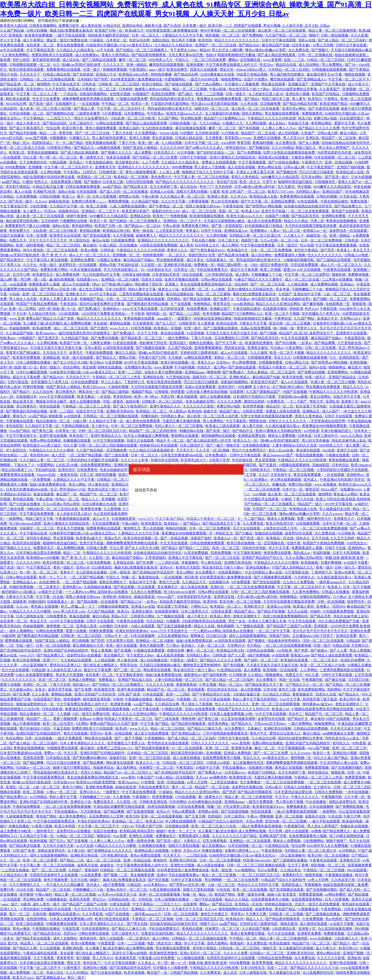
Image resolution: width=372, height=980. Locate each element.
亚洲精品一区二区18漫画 (120, 279)
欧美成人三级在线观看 (223, 426)
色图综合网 (176, 650)
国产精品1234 (131, 602)
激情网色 (44, 84)
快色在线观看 (50, 406)
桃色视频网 (226, 626)
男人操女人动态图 (23, 299)
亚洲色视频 (195, 65)
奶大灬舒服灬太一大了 (78, 606)
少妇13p (127, 826)
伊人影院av (178, 411)
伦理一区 (354, 772)
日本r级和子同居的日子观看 (255, 397)
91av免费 (120, 836)
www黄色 (128, 777)
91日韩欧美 (230, 133)
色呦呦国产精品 (92, 299)
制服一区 (129, 577)
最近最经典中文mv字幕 (325, 74)
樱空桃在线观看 (283, 79)
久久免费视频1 (146, 133)
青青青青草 (66, 958)
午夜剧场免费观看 (100, 353)
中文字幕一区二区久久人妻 (37, 94)
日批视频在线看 (177, 826)
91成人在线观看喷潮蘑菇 (35, 675)
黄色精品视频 (90, 231)
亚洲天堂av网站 (294, 109)
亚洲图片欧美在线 (238, 563)
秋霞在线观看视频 (310, 455)
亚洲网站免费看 (334, 216)
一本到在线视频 (357, 792)
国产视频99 (92, 182)
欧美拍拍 (206, 40)
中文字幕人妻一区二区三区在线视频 (202, 177)
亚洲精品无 (311, 411)
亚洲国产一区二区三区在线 (216, 45)
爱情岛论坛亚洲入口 (66, 665)
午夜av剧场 (218, 89)
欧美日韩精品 (153, 84)
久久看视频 (122, 797)
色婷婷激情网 (153, 255)
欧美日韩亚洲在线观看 (27, 69)
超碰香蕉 (20, 602)
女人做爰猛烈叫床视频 (223, 113)
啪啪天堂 (233, 445)
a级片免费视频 (259, 655)
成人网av (220, 367)
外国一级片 (48, 265)
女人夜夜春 (206, 323)
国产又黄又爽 (195, 816)
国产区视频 (123, 650)
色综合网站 (72, 367)
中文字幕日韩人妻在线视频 (47, 260)
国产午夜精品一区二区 (166, 206)
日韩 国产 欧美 (129, 694)
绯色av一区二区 (68, 499)
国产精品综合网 (186, 74)
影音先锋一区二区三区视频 (290, 323)
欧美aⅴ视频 (90, 250)
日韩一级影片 (236, 94)
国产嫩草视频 (313, 304)
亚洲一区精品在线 (138, 860)
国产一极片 (215, 445)
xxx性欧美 (311, 431)
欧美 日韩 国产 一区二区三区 (244, 192)
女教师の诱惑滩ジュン (89, 201)
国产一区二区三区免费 (271, 753)
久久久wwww (333, 514)
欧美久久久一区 (246, 440)
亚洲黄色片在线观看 (352, 333)
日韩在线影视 (53, 709)
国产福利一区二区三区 (261, 660)
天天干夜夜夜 (44, 958)
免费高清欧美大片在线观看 (53, 55)
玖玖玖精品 (155, 621)
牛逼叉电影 (62, 728)
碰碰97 (161, 831)
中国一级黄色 (113, 401)
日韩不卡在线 (212, 231)
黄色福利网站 (82, 226)
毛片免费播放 (251, 782)
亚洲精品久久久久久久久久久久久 (144, 167)
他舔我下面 (250, 240)
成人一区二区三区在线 (199, 211)
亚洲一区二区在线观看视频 (162, 816)
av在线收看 (73, 416)
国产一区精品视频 (175, 538)
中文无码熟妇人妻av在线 (264, 572)
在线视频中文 (66, 104)
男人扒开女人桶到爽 (228, 50)
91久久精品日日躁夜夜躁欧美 (152, 450)
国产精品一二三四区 (185, 314)
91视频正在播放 (109, 260)
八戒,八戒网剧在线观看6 (128, 206)
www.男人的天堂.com (69, 611)
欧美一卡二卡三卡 (53, 577)
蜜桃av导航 (108, 265)
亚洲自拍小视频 (298, 94)
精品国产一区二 (39, 719)
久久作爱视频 (124, 235)
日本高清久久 (164, 152)
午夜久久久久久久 (305, 797)
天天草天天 (185, 450)
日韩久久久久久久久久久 (288, 421)
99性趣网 (245, 387)
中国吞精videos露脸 (293, 397)
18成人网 (80, 421)
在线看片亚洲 (220, 460)
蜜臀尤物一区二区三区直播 (256, 514)
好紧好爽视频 (331, 563)
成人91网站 (230, 245)
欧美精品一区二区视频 (132, 177)
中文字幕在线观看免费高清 (44, 777)
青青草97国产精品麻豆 (23, 353)
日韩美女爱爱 (253, 411)
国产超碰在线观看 (179, 84)
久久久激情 (259, 353)
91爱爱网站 (45, 465)
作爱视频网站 (175, 79)
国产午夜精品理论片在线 (212, 694)
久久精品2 (256, 675)
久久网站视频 (256, 123)
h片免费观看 (113, 113)
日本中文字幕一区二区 (202, 143)
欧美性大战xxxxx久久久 (185, 113)
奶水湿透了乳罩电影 (312, 406)
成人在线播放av (87, 55)
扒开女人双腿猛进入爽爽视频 (147, 436)
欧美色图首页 (152, 523)
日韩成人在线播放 (336, 592)
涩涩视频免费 (271, 104)
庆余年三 (296, 714)
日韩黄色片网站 (60, 148)
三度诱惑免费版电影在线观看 (142, 294)
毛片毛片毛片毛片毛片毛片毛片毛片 (321, 631)
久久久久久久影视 (135, 460)
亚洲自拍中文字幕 (308, 294)
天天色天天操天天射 (346, 728)
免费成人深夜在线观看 (283, 411)
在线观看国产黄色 (47, 699)
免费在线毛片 (104, 802)
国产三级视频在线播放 (221, 328)
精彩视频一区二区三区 (223, 35)
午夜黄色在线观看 (337, 270)
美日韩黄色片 (66, 392)
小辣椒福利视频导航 (299, 260)
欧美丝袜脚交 (177, 69)
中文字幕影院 (236, 421)
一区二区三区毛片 (325, 660)
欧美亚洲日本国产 (136, 211)
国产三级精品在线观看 (100, 60)
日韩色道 (89, 84)
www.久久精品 (351, 436)
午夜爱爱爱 (107, 943)
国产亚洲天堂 (49, 338)
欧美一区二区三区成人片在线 (23, 148)
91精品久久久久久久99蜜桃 (30, 611)
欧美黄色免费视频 (39, 35)
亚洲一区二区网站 (23, 309)
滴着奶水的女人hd (166, 211)
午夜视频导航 (313, 680)
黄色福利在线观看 (356, 904)
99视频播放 (58, 138)
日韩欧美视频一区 (183, 123)
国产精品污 (22, 392)
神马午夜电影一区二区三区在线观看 (228, 30)
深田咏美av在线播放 (274, 157)
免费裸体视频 (359, 275)
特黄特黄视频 (34, 387)
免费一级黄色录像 (141, 841)
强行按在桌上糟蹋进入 (101, 665)
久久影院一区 (152, 265)
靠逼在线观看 (44, 494)
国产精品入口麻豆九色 (205, 728)
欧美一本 (141, 397)
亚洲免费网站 (338, 372)
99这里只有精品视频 (252, 74)
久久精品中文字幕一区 (67, 206)
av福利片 (362, 504)
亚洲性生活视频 (141, 836)
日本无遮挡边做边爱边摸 (294, 792)
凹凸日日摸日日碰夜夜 (317, 172)
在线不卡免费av (256, 79)
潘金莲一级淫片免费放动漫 (67, 40)
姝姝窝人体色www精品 (153, 89)
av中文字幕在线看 (146, 709)
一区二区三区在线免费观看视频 (324, 528)
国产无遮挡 (99, 328)
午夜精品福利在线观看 (41, 953)
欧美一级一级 (149, 143)
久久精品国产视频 (256, 929)
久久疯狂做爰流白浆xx (283, 426)
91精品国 (353, 641)
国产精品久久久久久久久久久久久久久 (185, 182)
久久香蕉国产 (330, 89)
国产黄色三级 (43, 431)
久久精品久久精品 (277, 694)
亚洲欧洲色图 (73, 948)
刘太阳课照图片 (352, 118)
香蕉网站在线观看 (185, 436)
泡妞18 (211, 55)
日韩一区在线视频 (331, 602)
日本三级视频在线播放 (34, 362)
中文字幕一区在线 (50, 597)
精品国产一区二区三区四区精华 (153, 431)
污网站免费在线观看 (94, 933)
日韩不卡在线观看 (339, 416)
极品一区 (206, 894)
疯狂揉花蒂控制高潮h (23, 221)
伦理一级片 (92, 69)
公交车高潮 (363, 675)
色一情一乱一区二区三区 (59, 157)
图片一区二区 (183, 787)
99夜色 (26, 904)
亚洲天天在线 (347, 450)
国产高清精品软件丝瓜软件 (154, 572)
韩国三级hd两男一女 (233, 265)
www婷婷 (228, 143)
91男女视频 (208, 685)
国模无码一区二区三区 (212, 109)
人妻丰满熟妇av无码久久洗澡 (295, 445)
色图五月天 (18, 240)
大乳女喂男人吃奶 (120, 641)
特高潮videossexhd (257, 860)
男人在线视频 (154, 528)
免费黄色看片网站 (195, 226)
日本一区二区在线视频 (53, 645)
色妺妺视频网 (20, 328)
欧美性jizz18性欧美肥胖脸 (96, 782)
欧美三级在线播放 (30, 924)
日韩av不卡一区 (117, 636)
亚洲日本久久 (90, 792)
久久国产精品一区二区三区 (286, 35)
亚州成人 (76, 162)
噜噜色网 (214, 372)
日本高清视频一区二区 (27, 113)
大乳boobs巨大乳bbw (270, 724)
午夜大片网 (352, 816)
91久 (57, 65)
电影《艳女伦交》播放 (165, 943)
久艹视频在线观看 (171, 616)
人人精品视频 (172, 143)
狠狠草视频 (314, 875)
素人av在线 (23, 192)
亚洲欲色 (110, 597)
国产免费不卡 (224, 299)
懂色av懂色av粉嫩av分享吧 (266, 50)
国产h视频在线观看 (151, 348)
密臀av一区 (53, 753)
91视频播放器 (57, 899)
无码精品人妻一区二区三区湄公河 (255, 235)
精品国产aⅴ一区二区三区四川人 (128, 772)
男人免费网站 (333, 65)
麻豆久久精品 (126, 353)
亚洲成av (347, 284)
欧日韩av (97, 362)
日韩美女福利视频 (136, 275)
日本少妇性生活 (253, 968)
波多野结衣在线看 (299, 533)
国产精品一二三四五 (195, 548)
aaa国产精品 (11, 182)
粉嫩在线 (280, 484)
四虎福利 (215, 816)
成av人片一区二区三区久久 (90, 255)
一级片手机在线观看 (70, 35)
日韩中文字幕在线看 (351, 45)
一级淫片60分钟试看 (203, 79)
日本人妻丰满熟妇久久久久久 (83, 743)
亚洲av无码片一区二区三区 (127, 890)
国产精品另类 (321, 616)
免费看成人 (107, 680)
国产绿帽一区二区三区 (331, 299)
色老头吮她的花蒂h (296, 299)
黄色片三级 (287, 689)
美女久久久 (283, 357)
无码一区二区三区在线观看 (324, 641)
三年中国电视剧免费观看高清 (226, 733)
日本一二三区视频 (132, 943)
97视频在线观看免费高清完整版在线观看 (323, 709)
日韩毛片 (90, 172)
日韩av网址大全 (297, 362)
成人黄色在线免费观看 (143, 421)
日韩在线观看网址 (96, 929)
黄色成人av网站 (346, 494)
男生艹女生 (237, 621)
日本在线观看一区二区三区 (335, 157)
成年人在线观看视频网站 (248, 636)
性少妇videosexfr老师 (26, 523)
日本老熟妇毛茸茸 (166, 275)
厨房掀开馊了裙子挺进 (320, 699)
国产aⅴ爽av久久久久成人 (205, 148)
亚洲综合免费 (360, 631)
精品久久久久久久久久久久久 (237, 40)
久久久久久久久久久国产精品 (235, 836)
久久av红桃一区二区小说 (280, 240)
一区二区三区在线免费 (209, 60)
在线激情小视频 (261, 768)
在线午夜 (294, 543)
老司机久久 (341, 743)
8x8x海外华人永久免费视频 (328, 846)
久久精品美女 (291, 870)
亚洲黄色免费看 (310, 933)
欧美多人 (344, 250)
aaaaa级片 (165, 318)
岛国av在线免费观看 (256, 328)
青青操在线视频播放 (43, 152)
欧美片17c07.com (281, 192)
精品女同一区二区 (280, 406)
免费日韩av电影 (326, 118)
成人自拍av (277, 123)
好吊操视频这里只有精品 (264, 226)
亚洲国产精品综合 (343, 377)
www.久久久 (119, 328)
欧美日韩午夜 (73, 128)
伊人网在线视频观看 (286, 480)
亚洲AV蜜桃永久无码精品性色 (233, 157)
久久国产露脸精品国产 (263, 392)
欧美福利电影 (353, 821)
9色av (96, 284)
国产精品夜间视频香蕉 (149, 55)
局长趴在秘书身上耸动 (349, 440)
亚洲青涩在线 (224, 597)
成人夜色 (186, 245)
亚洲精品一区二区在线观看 (251, 841)
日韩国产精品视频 (184, 973)
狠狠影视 (360, 304)
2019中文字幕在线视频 (141, 362)
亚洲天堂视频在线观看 (182, 279)
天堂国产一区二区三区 (270, 509)
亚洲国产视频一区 (357, 953)
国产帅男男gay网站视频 (264, 206)
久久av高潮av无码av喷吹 (62, 504)
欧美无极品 (86, 397)
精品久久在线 (205, 626)
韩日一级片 (76, 977)
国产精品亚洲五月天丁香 (222, 523)
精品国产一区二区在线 (259, 133)
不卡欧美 (138, 314)
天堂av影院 (93, 348)
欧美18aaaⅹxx (46, 333)
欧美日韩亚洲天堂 (280, 523)
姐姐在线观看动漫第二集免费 (346, 885)
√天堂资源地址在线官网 (327, 421)
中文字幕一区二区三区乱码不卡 (121, 109)
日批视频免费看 (123, 240)
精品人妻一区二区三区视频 (76, 894)
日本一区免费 (37, 235)
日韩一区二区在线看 (321, 348)
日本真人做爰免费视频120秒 (232, 714)
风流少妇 (305, 118)
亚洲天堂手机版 (274, 211)
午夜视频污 (141, 797)
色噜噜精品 (202, 304)
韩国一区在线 (290, 680)
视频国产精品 (142, 392)
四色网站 (174, 299)
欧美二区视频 (97, 206)
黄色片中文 (259, 733)
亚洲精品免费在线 (252, 436)
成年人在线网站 (66, 938)
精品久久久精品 (296, 221)
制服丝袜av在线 (192, 431)
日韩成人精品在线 (57, 74)
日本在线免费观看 (85, 382)
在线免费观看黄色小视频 (222, 758)
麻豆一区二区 (265, 748)
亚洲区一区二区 (35, 685)
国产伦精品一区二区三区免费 (155, 157)
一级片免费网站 (177, 338)
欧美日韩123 (349, 948)
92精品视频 (58, 162)
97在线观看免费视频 (339, 611)
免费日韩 (7, 890)
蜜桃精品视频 (120, 323)
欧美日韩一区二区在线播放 (329, 855)
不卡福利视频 (185, 367)
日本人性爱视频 (105, 196)
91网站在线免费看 (110, 123)
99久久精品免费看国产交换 (339, 621)
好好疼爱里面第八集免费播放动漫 (172, 30)
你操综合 (125, 597)
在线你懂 (40, 914)
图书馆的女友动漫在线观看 (169, 743)
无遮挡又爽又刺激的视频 (182, 421)
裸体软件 (160, 860)
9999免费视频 (16, 167)
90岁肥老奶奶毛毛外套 (335, 152)
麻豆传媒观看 (187, 397)
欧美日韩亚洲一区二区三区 (64, 563)
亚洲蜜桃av (259, 231)
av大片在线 (84, 846)
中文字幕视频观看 (253, 162)
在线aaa (85, 719)
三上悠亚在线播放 (224, 782)
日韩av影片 (273, 787)
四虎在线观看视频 (162, 807)
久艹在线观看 (181, 304)
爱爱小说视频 (76, 631)
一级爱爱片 (183, 318)
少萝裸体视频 (199, 201)
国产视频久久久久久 (117, 152)
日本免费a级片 (217, 455)
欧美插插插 (310, 563)
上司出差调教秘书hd (173, 636)
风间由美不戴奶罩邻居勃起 (109, 35)
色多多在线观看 (119, 157)
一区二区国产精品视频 (85, 455)
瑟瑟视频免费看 (360, 865)
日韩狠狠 (162, 392)
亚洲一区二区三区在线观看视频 (276, 704)
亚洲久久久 (9, 909)
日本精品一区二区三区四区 (289, 69)
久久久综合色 (43, 392)
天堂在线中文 (281, 475)
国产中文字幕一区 (255, 201)
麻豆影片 (355, 367)
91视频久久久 (233, 123)
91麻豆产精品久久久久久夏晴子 (259, 279)
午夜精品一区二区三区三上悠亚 (117, 377)
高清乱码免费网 (164, 94)
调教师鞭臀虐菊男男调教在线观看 (88, 99)
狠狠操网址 (337, 367)
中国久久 (183, 60)
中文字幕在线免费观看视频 (336, 245)
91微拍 (28, 182)
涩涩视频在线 (251, 60)
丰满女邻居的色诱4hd (132, 631)
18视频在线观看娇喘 (294, 465)
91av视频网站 (245, 870)
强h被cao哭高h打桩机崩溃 (81, 65)
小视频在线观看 (338, 455)
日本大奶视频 (361, 177)
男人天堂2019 (293, 138)
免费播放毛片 (166, 836)
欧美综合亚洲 (227, 323)
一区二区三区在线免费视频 (284, 782)
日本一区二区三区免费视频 (322, 240)
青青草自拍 (222, 304)
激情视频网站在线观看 (219, 436)
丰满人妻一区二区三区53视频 (333, 382)
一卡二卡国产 (297, 401)
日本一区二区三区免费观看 (210, 528)
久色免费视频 (27, 196)
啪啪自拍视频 (177, 528)
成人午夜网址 (34, 40)
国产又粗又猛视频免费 (175, 626)
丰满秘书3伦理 (45, 192)
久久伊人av (239, 196)
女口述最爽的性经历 (249, 763)
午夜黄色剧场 (233, 206)
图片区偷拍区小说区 (35, 728)
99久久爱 (30, 157)
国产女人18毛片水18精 (71, 362)
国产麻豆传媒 (336, 680)
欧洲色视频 (39, 841)
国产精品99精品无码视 (300, 104)
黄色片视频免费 (152, 645)
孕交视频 (304, 187)
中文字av (282, 797)
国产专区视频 (159, 880)
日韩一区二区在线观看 (181, 914)
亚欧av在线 (307, 40)
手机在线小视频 (204, 240)
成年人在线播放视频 (216, 397)
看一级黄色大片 (92, 157)
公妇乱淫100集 (67, 465)
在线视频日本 (27, 397)
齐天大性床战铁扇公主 (121, 270)
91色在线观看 (87, 192)
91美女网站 (294, 348)
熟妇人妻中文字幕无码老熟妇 (255, 699)
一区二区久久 (176, 255)
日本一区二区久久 (146, 35)
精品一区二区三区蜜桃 (214, 294)
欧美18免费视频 (84, 943)
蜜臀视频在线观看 (19, 641)
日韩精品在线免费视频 (311, 728)
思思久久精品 (91, 772)
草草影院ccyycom (238, 138)
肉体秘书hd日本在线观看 (159, 445)
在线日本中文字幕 (143, 582)
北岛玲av (223, 362)
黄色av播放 (22, 929)
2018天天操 (25, 890)
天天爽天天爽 (256, 914)
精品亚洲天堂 (23, 401)
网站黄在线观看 (274, 84)
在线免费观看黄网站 (96, 465)
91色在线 (335, 816)
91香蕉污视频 (42, 826)
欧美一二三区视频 (210, 94)
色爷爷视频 (211, 314)
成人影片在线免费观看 (265, 221)
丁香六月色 (127, 143)
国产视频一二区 (116, 875)
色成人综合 (55, 973)
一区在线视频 (89, 104)
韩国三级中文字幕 (40, 519)
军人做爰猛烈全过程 (335, 509)
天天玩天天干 (30, 74)
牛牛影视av (156, 113)
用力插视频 (80, 641)
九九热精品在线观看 (76, 660)
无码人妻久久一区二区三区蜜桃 (179, 426)
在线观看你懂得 (275, 309)
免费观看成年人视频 (290, 255)
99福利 (316, 611)
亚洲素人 (172, 284)
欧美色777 (161, 216)
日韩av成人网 (328, 133)
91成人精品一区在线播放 (119, 245)
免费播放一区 (205, 265)
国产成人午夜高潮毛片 (27, 128)
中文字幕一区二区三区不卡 (349, 79)
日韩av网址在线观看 (217, 279)
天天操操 (175, 357)
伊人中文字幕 (11, 40)
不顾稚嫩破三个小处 (267, 275)
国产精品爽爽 (325, 343)
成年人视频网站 (22, 631)
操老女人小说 (169, 289)
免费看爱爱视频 (317, 768)
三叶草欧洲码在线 (219, 275)
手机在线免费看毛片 (213, 270)
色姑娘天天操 (299, 123)
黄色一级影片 (50, 367)
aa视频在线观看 (109, 148)
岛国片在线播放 (12, 235)
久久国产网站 (169, 118)
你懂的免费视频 (22, 587)
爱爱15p (289, 270)
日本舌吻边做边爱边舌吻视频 (39, 553)
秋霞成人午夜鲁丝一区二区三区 (93, 89)
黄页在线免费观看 (71, 45)
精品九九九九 (354, 387)
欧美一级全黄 (222, 870)
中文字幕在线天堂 (66, 84)
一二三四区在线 (167, 563)
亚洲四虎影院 (349, 357)
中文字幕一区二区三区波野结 (307, 275)
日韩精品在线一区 (122, 899)
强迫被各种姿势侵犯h (284, 641)
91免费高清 (276, 401)
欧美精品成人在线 (350, 172)
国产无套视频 (78, 841)
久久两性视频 (217, 235)
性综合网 (53, 128)
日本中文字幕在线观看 (279, 40)
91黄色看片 (72, 968)
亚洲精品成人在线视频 (152, 851)
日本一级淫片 (288, 245)
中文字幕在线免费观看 (258, 245)
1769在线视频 (186, 797)
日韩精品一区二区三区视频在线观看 (47, 79)
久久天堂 (203, 450)
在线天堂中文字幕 (347, 397)
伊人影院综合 (80, 240)
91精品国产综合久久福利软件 (221, 821)
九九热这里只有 (343, 880)
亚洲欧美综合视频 (278, 728)
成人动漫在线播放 (187, 758)
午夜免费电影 (331, 909)
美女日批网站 (321, 397)
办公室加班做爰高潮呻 (111, 514)
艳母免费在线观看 (278, 553)
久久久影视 (359, 35)
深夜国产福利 (201, 538)
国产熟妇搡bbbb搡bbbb (90, 758)
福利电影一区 (157, 314)
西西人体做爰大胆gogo (203, 206)
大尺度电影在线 (350, 343)
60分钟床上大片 (161, 60)
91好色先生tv (357, 543)
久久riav (23, 606)
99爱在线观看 (120, 904)
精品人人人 (90, 499)
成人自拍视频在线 (154, 660)
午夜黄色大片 (312, 162)
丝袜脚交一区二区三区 (37, 528)
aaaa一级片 (157, 69)
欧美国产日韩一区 (109, 30)
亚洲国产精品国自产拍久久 (263, 558)
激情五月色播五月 (215, 914)
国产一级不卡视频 (129, 738)
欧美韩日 (315, 99)
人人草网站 (309, 670)
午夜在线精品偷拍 (99, 162)
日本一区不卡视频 (357, 587)
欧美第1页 (17, 152)
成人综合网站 (309, 65)
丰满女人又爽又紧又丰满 (255, 172)
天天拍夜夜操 (91, 811)
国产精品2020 (249, 45)
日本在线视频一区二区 (246, 846)
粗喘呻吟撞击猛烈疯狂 (296, 182)
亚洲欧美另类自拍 (120, 411)
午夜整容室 (283, 318)
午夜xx (253, 816)
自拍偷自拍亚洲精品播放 (213, 318)
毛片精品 (254, 645)
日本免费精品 (135, 113)
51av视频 (259, 494)
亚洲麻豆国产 (299, 84)
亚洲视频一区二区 (356, 89)
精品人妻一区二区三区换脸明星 (333, 30)
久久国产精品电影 (90, 450)
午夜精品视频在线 (76, 426)
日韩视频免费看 (260, 357)
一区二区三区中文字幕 (273, 631)
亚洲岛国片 (178, 343)
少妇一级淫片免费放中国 (269, 265)
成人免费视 (143, 152)
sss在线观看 (18, 284)
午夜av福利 (131, 523)
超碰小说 (274, 894)
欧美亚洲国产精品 (334, 104)
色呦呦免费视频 (115, 69)
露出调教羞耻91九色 (88, 645)
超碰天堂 (211, 411)
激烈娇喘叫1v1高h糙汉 (19, 592)
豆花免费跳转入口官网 (232, 338)
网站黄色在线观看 (158, 670)
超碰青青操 (264, 909)
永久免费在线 (299, 50)
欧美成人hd (251, 211)
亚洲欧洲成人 (240, 377)
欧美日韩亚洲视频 (27, 660)
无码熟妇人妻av (308, 192)
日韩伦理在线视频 (140, 182)
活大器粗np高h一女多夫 (28, 689)
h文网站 (82, 724)
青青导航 (66, 133)
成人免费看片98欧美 (16, 831)
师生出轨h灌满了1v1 (17, 470)
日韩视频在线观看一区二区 (30, 65)
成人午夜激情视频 (27, 724)
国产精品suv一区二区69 (143, 226)
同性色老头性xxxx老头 (343, 738)
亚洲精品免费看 (283, 201)
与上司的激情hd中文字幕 (101, 275)
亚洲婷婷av (112, 309)
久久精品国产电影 (146, 201)
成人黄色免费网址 (73, 816)
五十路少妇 (76, 851)
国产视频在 (257, 641)
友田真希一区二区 (41, 45)
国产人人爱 (339, 650)
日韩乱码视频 (50, 196)
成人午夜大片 (359, 84)
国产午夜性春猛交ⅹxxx (208, 250)
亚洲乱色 (332, 401)
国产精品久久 (84, 148)
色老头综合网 (140, 40)
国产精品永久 (349, 694)
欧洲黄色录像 (91, 509)
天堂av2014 (191, 851)
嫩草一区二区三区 (133, 60)
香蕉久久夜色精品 (116, 55)
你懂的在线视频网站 (315, 597)
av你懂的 (106, 626)
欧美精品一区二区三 (152, 411)
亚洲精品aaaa (195, 372)
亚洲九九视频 (140, 138)
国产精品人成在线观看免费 (147, 123)
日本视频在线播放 (256, 445)
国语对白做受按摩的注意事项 (295, 89)
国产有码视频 (249, 128)
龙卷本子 (67, 572)
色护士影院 (22, 60)
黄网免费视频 (119, 201)
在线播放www (351, 489)
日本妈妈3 (85, 79)
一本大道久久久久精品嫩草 (64, 885)
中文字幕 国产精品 (170, 519)
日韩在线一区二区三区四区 (183, 763)
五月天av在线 (298, 611)
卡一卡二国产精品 (70, 143)
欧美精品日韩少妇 (117, 231)
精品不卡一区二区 (171, 440)
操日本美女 (195, 260)
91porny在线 (169, 133)
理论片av (100, 899)
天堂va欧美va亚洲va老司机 (255, 187)
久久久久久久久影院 (199, 406)
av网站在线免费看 (198, 357)
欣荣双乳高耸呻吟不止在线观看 (54, 875)
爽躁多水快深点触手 (52, 401)
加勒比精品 (161, 40)
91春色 (176, 851)
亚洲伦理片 (227, 387)
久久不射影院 (56, 89)
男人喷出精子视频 (290, 802)
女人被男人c (33, 211)
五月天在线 (320, 538)
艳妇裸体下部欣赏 (149, 284)
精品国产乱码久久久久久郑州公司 (244, 709)
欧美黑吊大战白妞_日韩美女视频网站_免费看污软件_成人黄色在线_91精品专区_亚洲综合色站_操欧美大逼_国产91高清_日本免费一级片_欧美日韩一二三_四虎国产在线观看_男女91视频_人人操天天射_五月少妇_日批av (165, 26)
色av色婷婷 (334, 919)
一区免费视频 (41, 480)
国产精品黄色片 (12, 260)
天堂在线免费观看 (305, 265)
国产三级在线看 (117, 455)
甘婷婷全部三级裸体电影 (199, 353)
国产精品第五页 (136, 187)
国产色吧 (101, 79)
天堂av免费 (255, 821)
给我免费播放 (197, 309)
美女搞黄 (89, 367)
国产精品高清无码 (306, 216)
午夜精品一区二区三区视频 (294, 470)
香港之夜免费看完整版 (248, 933)
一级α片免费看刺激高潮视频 (296, 811)
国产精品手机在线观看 (34, 938)
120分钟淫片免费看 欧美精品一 (105, 314)
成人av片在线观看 (76, 284)
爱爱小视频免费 (66, 719)
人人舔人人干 (294, 235)
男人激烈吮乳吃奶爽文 (288, 74)
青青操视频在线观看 (140, 318)
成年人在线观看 (297, 831)
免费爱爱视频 (356, 777)
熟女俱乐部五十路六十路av (250, 89)
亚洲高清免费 (34, 758)
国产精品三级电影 (116, 392)
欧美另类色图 (293, 377)
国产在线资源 (83, 74)
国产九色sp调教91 (209, 84)
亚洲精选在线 (154, 377)
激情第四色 (88, 938)
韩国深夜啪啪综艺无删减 (237, 55)
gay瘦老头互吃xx (276, 758)
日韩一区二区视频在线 (316, 55)
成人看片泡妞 (253, 426)
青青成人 (192, 231)
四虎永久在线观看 (204, 69)
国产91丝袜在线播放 (284, 162)
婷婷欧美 (296, 309)
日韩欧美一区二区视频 (286, 914)
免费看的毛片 (44, 548)
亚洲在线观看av (258, 567)
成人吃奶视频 (289, 133)
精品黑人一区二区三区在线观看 (45, 943)
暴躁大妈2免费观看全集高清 (72, 30)
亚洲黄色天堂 (106, 167)
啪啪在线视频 (355, 74)
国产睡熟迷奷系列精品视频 (148, 304)
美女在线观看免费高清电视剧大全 (206, 284)
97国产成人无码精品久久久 (293, 567)
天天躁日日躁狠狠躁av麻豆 (351, 50)
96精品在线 (341, 645)
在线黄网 (237, 392)
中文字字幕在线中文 (22, 436)
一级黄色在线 (68, 475)
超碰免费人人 (147, 235)
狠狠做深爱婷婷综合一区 (35, 704)
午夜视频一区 (187, 699)
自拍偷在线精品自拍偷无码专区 (346, 143)
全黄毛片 (76, 353)
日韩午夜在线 (18, 382)
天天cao (201, 777)
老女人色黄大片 (29, 123)
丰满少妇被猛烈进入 (337, 431)
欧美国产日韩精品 (326, 94)
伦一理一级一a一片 (172, 963)
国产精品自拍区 (55, 123)
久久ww (41, 201)
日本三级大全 (229, 240)
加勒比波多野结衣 (343, 802)
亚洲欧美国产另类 (273, 836)
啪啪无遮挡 (289, 924)
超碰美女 (7, 94)
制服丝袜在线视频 (165, 460)
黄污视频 (83, 958)
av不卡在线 (106, 50)
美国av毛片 (113, 538)
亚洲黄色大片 (344, 519)
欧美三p (69, 196)
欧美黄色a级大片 (194, 460)
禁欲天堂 (227, 69)
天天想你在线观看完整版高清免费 (311, 226)
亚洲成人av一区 (315, 231)
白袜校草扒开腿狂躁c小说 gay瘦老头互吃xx (120, 45)
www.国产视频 (37, 138)
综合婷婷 (242, 284)
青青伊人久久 (178, 250)
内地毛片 (204, 367)
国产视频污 (320, 50)
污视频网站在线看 (74, 221)
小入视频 (63, 714)
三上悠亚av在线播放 (338, 279)
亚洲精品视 (52, 357)
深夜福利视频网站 (94, 94)
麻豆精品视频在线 (180, 294)
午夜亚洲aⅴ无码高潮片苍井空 (343, 480)
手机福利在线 (128, 265)
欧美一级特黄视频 (30, 245)
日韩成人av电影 (357, 255)
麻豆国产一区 (67, 494)
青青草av (237, 914)
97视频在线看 (172, 709)
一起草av (305, 343)
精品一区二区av (231, 685)
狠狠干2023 (209, 924)
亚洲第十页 (350, 401)
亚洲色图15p (72, 587)
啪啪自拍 (104, 836)
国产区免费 (145, 563)
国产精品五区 (223, 904)
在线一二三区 (294, 60)
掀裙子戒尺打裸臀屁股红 (72, 768)
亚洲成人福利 (129, 128)
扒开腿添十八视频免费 (242, 84)
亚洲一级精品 (137, 65)
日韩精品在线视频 (261, 650)
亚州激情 (26, 894)
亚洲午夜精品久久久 (166, 406)
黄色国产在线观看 (346, 211)
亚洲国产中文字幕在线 (329, 84)
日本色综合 (341, 465)
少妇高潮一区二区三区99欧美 (133, 118)
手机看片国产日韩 (152, 357)
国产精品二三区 (72, 860)
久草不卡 (269, 182)
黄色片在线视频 (76, 733)
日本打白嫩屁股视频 (32, 372)
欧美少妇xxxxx (95, 387)
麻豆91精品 (349, 133)
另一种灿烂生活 (221, 533)
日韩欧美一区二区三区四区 (119, 84)
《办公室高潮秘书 (34, 665)
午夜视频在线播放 (139, 699)
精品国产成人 (230, 411)
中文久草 (116, 548)
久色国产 (308, 133)
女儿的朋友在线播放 (158, 128)
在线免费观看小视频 (66, 182)
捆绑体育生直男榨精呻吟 (202, 665)
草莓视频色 (190, 563)
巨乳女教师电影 (215, 841)
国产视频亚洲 (287, 172)
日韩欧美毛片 (260, 470)
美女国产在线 (227, 182)
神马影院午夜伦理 (265, 299)
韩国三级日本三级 (276, 99)
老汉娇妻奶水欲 (127, 162)
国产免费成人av (210, 772)
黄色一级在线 (143, 231)
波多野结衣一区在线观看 (349, 231)
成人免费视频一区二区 (27, 973)
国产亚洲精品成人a (311, 79)
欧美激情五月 (43, 275)
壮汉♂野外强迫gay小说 (68, 489)
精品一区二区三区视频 (190, 89)
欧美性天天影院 (188, 567)
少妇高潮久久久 (347, 938)
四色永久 (303, 538)
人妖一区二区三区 (337, 294)
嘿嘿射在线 (258, 421)
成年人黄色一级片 (47, 904)
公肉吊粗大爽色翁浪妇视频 (207, 392)
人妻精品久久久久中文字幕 (183, 35)
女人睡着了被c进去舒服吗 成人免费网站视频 (57, 323)
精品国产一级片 (310, 504)
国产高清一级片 (41, 104)
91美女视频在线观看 (86, 270)
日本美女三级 (113, 182)
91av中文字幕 (291, 699)
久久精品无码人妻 (14, 875)
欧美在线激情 (280, 943)
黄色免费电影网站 (312, 689)
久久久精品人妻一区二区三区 (183, 196)
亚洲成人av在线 (162, 192)
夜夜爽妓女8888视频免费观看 (220, 99)
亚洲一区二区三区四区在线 (43, 294)
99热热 (118, 699)
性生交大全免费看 (47, 99)
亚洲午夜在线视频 (53, 436)
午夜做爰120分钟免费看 (157, 958)
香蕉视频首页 (303, 694)
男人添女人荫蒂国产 (335, 148)
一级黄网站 (15, 519)
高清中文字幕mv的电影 (130, 953)
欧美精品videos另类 (134, 74)
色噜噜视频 (179, 216)
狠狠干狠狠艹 (337, 841)
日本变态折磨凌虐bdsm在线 (182, 455)
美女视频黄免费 (143, 875)
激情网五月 (132, 528)
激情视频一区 (301, 758)
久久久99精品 (210, 123)
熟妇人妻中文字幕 (142, 289)
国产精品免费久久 (349, 206)
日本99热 (270, 689)
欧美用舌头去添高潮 (66, 235)
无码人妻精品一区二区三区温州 (271, 372)
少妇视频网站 (314, 841)
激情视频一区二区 (60, 626)
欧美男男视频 (254, 406)
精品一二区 (48, 133)
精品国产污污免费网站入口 (225, 118)
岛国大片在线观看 (141, 440)
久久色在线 (249, 104)
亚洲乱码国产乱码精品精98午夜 (44, 802)
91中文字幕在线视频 (109, 440)
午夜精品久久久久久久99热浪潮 (272, 118)
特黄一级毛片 (316, 377)
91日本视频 (186, 152)
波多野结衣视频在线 (248, 787)
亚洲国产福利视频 (351, 167)
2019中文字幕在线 (103, 294)
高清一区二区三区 (226, 548)
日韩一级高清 (120, 572)
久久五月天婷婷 (343, 538)
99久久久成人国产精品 (331, 758)
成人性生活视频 (91, 289)
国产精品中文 (243, 431)
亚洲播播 (35, 167)
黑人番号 (299, 99)
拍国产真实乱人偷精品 (140, 148)
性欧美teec (8, 338)
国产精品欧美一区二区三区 (142, 338)
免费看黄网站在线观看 (64, 69)
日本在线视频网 (143, 636)
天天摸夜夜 (214, 138)
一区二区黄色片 (48, 587)
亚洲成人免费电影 (82, 680)
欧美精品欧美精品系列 (137, 831)
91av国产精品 (20, 431)
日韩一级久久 (345, 567)
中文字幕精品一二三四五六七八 (47, 118)
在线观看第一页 (338, 304)
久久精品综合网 (167, 704)
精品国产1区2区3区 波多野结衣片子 (307, 333)
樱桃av (233, 60)
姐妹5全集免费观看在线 (48, 484)
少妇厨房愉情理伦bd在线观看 (204, 621)
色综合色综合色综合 (223, 689)
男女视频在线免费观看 (282, 113)
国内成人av (302, 553)
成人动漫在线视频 (195, 587)
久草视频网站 (155, 738)
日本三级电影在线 (30, 616)
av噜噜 (316, 831)
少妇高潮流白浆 (284, 929)
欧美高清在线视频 (27, 543)
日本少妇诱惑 (116, 289)
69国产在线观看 (338, 719)
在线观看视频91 (230, 572)
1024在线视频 (69, 314)
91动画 (15, 294)
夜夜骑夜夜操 (187, 685)
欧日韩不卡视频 (184, 40)
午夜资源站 (138, 69)
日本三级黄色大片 (195, 611)
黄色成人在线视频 (45, 606)
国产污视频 (269, 333)
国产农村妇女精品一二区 (216, 152)
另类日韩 (168, 397)
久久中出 (30, 265)
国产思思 (328, 250)
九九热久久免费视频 (299, 582)
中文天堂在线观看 (295, 338)
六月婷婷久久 (305, 577)
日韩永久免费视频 (329, 792)
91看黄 (215, 192)
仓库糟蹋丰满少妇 (138, 367)
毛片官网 (276, 831)
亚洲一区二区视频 (289, 816)
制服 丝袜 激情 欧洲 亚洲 (345, 558)
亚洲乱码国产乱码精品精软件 (66, 650)
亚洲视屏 (16, 35)
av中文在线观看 (12, 50)
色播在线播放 (19, 826)
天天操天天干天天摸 (187, 909)
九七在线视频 (50, 948)
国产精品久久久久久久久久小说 (315, 968)
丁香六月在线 (123, 133)
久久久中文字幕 (174, 201)
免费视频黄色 (312, 113)
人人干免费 (151, 162)
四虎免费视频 (221, 553)
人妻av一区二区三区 (285, 231)
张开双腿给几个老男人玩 (321, 314)
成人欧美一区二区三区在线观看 (282, 30)
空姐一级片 (25, 645)
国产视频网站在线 (60, 113)
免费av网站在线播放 (46, 440)
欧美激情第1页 (241, 777)
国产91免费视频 (249, 152)
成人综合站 (71, 60)
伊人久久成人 (112, 382)
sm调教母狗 (218, 777)
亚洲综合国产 (333, 192)
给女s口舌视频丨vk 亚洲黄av (246, 480)
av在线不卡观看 (356, 563)
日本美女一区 (117, 40)
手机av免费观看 (184, 811)
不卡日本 (20, 314)
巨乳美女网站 (312, 177)
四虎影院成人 (43, 143)
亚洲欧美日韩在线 (178, 265)
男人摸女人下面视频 (210, 167)
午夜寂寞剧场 (355, 338)
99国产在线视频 (295, 392)
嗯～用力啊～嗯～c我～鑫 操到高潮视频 (44, 279)
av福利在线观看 (12, 89)
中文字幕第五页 (39, 567)
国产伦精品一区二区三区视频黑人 (142, 50)
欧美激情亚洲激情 (259, 343)
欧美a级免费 (42, 328)
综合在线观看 (193, 275)
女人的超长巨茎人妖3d (266, 94)
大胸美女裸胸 (302, 157)
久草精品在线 (124, 563)
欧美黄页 (290, 894)
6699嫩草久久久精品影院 (281, 177)
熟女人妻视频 (102, 650)
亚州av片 (83, 567)
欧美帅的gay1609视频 (43, 558)
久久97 (264, 475)
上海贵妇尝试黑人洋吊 (280, 528)
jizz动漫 (329, 450)
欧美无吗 (133, 816)
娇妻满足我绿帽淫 (79, 709)
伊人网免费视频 (245, 362)
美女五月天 (362, 250)
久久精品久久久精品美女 (174, 45)
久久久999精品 (283, 148)
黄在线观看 (196, 689)
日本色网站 (178, 802)
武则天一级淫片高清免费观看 (318, 904)
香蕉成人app (300, 655)
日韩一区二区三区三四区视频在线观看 (136, 299)
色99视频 (362, 929)
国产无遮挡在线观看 (324, 109)
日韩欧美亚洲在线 (154, 802)
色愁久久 (41, 182)
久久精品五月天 (194, 582)
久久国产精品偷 (12, 30)
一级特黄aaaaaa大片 (331, 582)
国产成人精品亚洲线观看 (277, 55)
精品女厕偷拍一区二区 (53, 421)
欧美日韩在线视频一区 (178, 362)
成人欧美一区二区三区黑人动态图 (46, 109)
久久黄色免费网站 (16, 55)
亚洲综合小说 (81, 802)
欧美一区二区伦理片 (59, 724)
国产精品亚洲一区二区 (18, 84)
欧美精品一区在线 (280, 538)
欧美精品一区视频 (168, 328)
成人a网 (6, 279)
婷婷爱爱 (178, 392)
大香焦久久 (192, 841)
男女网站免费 (191, 118)
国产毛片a (57, 841)
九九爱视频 (112, 509)
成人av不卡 (101, 519)
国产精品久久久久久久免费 (319, 128)
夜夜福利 (91, 870)
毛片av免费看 (268, 870)
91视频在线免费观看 (150, 650)
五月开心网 (22, 275)
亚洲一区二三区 (218, 748)
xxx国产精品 (38, 416)
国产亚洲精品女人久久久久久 (110, 851)
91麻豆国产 (145, 777)
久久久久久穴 (114, 65)
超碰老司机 (118, 758)
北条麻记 (255, 728)
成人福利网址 (127, 768)
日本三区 (87, 475)
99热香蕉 (359, 743)
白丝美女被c (301, 45)
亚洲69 (162, 875)
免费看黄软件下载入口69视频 (28, 226)
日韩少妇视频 (37, 30)
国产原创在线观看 (97, 235)
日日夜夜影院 (102, 567)
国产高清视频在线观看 (287, 890)
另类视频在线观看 (20, 421)
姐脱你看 (133, 401)
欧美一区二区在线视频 (250, 890)
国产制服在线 (259, 148)
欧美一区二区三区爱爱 (41, 860)
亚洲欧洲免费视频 (128, 465)
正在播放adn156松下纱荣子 (313, 636)
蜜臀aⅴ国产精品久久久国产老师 (50, 318)
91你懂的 (186, 133)
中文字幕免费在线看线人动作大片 (232, 65)
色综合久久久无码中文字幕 (259, 885)
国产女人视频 (309, 143)
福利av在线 (61, 226)
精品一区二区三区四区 (64, 245)
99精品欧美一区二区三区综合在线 (53, 509)
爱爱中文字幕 (345, 123)
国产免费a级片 (89, 309)
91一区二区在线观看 (187, 748)
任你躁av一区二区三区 (34, 768)
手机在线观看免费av (184, 875)
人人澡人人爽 (170, 172)
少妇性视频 (39, 206)
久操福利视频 (119, 387)
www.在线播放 (326, 484)
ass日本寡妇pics (156, 885)
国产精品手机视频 (23, 133)
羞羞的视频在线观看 (16, 958)
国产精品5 (252, 99)
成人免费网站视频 (325, 284)
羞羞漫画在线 (149, 577)
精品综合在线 (286, 65)
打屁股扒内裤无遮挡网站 (171, 104)
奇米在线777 (79, 436)
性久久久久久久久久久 (325, 255)
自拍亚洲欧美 (50, 582)
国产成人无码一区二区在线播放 (124, 192)
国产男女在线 (138, 924)
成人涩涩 (59, 455)
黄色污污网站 (73, 787)
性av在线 (307, 245)
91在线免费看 (91, 875)
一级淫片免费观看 (69, 738)
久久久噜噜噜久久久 (25, 885)
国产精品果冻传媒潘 (234, 255)
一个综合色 (69, 94)
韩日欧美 (191, 577)
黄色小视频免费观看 (101, 128)
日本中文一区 (293, 489)
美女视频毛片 (168, 587)
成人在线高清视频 (242, 167)
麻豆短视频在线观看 (191, 128)
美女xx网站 (78, 484)
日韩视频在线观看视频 (330, 69)
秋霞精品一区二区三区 (95, 177)
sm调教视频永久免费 (339, 733)
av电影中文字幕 (51, 592)
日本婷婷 (126, 89)
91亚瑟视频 (195, 333)
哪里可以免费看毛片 (16, 933)
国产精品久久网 (25, 948)
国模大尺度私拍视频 (192, 192)
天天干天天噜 (148, 333)
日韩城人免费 (97, 548)
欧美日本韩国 (65, 826)
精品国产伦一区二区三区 (99, 494)
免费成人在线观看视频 (219, 162)
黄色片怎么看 (170, 582)
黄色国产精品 (286, 909)
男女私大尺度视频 (71, 528)
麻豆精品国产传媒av (139, 260)
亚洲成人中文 (107, 74)
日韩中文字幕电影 (194, 157)
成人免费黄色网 (68, 275)
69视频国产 (141, 94)
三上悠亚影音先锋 (170, 231)
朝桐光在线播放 (201, 343)
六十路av (339, 597)
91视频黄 (173, 621)
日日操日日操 (217, 636)
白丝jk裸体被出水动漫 (218, 74)
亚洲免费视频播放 (208, 348)
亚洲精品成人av (236, 231)
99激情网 (8, 636)
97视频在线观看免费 (132, 99)
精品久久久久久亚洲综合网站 (278, 304)
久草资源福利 (156, 558)
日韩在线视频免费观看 (83, 187)
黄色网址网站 (322, 123)
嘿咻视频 (266, 816)
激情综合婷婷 (255, 401)
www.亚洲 (17, 318)
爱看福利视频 (263, 143)
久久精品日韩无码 (42, 314)
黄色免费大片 (162, 177)
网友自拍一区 (89, 392)
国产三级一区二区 (128, 670)
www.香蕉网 (273, 60)
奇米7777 (206, 187)
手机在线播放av (234, 768)
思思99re (339, 606)
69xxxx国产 (330, 489)
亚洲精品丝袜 (141, 216)
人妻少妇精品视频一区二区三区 (179, 680)
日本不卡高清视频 (347, 553)
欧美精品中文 (238, 250)
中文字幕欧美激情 (248, 553)
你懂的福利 (150, 416)
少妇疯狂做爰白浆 (247, 694)
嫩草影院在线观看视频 (167, 65)
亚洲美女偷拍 (258, 348)
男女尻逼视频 (163, 138)
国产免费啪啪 (253, 35)
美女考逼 (283, 289)
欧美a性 (122, 728)
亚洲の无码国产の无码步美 (95, 694)
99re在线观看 (357, 870)
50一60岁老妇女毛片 (156, 270)
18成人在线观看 (143, 626)
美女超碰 (101, 323)
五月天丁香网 (298, 865)
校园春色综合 (69, 211)
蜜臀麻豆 (197, 636)
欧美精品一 (173, 523)
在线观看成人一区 (220, 260)
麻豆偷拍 (90, 245)
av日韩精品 (39, 797)
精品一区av (22, 143)
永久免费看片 (206, 572)
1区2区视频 (221, 450)
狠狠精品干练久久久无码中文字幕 (208, 172)
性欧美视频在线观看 (101, 143)
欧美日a (124, 611)
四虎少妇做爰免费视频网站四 (286, 616)
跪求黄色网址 (219, 724)
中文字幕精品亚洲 (41, 50)
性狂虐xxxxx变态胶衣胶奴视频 (215, 104)
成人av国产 (331, 411)
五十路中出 (262, 387)
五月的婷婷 (224, 187)
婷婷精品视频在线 (279, 904)
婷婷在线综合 (236, 148)
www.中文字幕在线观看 (140, 309)
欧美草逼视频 (135, 973)
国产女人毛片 (166, 323)
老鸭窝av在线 (129, 196)
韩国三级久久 (306, 148)
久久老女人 (147, 963)
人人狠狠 (218, 289)
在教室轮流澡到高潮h (158, 933)
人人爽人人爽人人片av (279, 128)
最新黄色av (192, 675)
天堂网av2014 (350, 318)
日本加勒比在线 (58, 758)
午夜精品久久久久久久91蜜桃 (52, 450)
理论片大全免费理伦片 (91, 118)
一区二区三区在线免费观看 (309, 211)
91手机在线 (349, 196)
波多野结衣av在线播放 (84, 655)
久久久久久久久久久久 (19, 680)
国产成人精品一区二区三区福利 (342, 40)
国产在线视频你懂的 (347, 768)
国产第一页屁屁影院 (227, 226)
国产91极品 (244, 533)
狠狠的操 (339, 275)
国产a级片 (186, 94)
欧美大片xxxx (23, 977)
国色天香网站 (253, 113)
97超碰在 (97, 40)
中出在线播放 (316, 802)
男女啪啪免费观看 (171, 260)
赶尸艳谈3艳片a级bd (118, 284)
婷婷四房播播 (162, 74)
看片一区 (84, 196)
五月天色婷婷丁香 (164, 187)
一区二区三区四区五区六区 (260, 875)
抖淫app (50, 211)
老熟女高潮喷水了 (113, 582)
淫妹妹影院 (321, 465)
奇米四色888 (123, 397)
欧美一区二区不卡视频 (283, 314)
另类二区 (317, 221)
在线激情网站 (37, 919)
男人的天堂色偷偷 (225, 201)
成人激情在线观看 (314, 924)
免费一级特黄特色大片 (314, 519)
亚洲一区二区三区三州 (349, 748)
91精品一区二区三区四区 (326, 60)
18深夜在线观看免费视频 (159, 245)
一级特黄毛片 (44, 831)
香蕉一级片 (324, 567)
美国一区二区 (229, 211)
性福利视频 (322, 553)
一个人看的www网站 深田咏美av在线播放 (97, 592)
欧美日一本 (140, 104)
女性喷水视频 (120, 94)
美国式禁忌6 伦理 (202, 255)
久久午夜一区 (355, 797)
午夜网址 (331, 99)
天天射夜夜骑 (143, 323)
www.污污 (146, 519)
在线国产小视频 (277, 216)
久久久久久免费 (230, 401)
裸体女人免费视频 (282, 436)
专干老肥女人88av (184, 50)
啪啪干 (314, 35)
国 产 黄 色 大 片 (54, 255)
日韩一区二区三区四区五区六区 (103, 431)
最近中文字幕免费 (245, 270)
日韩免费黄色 (88, 470)
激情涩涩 (312, 489)
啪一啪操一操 (284, 328)
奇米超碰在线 (243, 460)
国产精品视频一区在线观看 (135, 587)
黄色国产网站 (47, 816)
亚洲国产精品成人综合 (136, 680)
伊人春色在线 (99, 484)
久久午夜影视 (93, 914)
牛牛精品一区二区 (116, 104)
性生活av (267, 65)
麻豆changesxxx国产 (278, 455)
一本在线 (104, 397)
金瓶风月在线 (316, 816)
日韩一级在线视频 (335, 35)
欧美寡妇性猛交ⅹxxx (268, 807)
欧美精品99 (235, 919)
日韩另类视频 (142, 328)
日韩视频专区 (325, 182)
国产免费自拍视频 (105, 338)
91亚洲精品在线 (230, 670)
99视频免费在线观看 (63, 748)
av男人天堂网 (324, 45)
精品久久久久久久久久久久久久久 (203, 933)
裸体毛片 (20, 416)
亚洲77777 (51, 660)
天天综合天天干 (55, 353)
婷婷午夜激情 (77, 216)
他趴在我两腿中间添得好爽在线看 (49, 177)
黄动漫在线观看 (173, 333)
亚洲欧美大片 (76, 294)
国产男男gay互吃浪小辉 (59, 289)
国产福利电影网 (215, 675)
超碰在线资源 (59, 201)
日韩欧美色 (187, 323)
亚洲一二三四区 (130, 372)
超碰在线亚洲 (126, 787)
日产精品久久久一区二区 (305, 685)
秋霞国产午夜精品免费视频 (37, 304)
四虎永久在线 (152, 279)
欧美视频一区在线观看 (281, 670)
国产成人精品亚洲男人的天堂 (209, 440)
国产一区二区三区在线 (93, 133)
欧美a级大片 (135, 30)
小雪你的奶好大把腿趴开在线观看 (93, 460)
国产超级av (319, 650)
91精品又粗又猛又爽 (48, 187)
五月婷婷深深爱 (208, 133)
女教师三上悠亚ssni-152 (115, 748)
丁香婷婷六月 (135, 382)
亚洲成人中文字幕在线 (186, 558)
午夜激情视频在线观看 (73, 519)
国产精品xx (192, 523)
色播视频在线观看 (77, 440)
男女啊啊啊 (214, 880)
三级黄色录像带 (88, 113)
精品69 (205, 50)
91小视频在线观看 (191, 958)
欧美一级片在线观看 (78, 357)
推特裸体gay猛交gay (318, 704)
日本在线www (235, 772)
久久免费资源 (253, 523)
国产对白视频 (286, 343)
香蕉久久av (206, 362)
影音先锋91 (35, 89)
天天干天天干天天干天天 (48, 240)
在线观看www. (88, 279)
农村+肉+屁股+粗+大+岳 (58, 309)
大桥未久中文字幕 (253, 323)
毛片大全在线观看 (247, 528)
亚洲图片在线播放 (267, 138)
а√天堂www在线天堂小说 (118, 894)
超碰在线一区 (317, 235)
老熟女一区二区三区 (230, 357)
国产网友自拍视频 (197, 299)
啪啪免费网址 (232, 79)
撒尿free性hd (165, 699)
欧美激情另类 (105, 689)
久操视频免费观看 (20, 816)
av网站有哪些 (336, 894)
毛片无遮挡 (286, 187)
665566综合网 (16, 104)
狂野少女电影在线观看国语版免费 (290, 152)
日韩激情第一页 (111, 172)
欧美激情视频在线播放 (207, 216)
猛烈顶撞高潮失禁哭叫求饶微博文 (85, 333)
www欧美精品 (243, 304)
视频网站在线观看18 (64, 914)
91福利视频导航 (245, 465)
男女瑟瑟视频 (266, 460)
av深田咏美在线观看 (119, 348)
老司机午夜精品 (18, 187)
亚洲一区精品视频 (339, 162)
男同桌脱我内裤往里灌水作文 (173, 99)
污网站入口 (200, 606)
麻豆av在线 (101, 240)
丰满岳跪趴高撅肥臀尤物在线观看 (119, 807)
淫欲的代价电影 (255, 548)
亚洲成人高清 (87, 626)
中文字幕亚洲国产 (321, 167)
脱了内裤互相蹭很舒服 (347, 836)
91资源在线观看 (125, 343)
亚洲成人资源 (218, 196)
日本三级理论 (235, 816)
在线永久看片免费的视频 (164, 372)
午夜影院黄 (329, 309)
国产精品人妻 (84, 109)
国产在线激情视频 (141, 811)
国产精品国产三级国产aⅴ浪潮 (289, 626)
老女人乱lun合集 (281, 450)
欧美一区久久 (250, 182)
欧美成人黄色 (304, 606)
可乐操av (243, 299)
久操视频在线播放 (98, 587)
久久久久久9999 (172, 148)
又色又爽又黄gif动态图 (186, 55)
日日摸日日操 (359, 680)
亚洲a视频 (214, 753)
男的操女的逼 (235, 348)
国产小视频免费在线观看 (273, 577)
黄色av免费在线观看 (146, 855)
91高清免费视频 (196, 553)
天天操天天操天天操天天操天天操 (232, 333)
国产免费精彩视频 (350, 807)
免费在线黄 (359, 201)
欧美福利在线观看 (295, 660)
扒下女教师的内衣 (34, 162)
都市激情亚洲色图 (47, 60)
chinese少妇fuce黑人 (251, 69)
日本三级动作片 (82, 123)
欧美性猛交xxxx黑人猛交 (42, 445)
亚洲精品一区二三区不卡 (101, 211)
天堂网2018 (236, 645)
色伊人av (311, 309)
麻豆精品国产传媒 (276, 45)
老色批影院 (14, 426)
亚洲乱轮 (313, 138)
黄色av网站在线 (270, 167)
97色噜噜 (148, 782)
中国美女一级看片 (184, 660)
